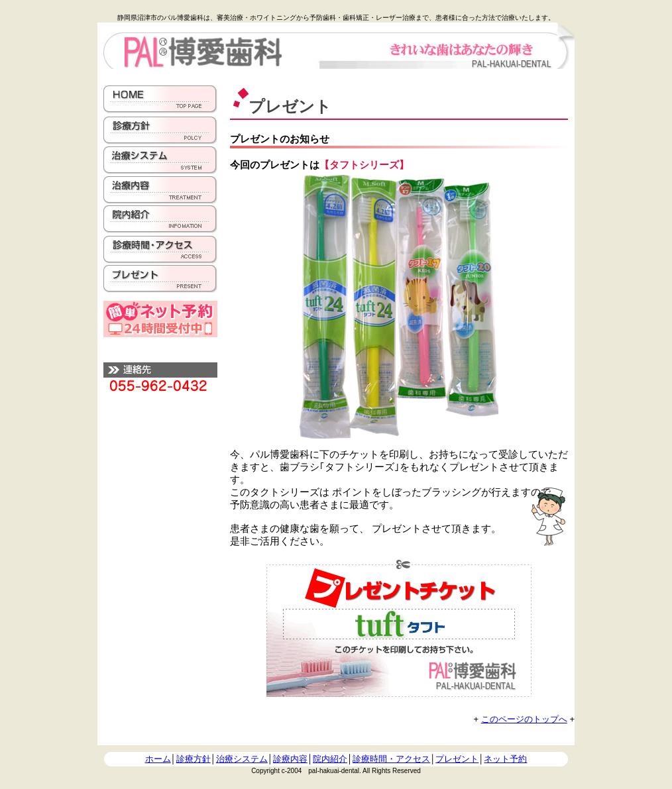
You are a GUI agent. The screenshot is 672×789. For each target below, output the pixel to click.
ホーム (158, 759)
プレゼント (457, 759)
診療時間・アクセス (391, 759)
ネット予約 (505, 759)
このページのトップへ (524, 719)
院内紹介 (330, 759)
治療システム (242, 759)
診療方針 (194, 759)
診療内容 (290, 759)
